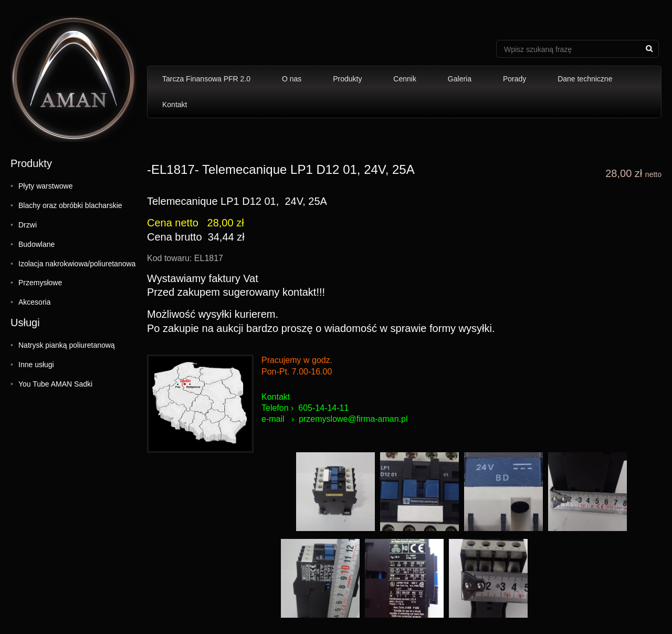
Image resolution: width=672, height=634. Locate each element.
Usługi (25, 323)
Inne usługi (36, 365)
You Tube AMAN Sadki (55, 384)
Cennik (405, 79)
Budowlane (36, 244)
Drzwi (28, 225)
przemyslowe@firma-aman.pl (353, 419)
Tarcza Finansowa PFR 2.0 (206, 79)
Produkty (347, 79)
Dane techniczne (585, 79)
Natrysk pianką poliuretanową (67, 345)
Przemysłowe (40, 283)
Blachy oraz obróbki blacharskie (70, 205)
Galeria (460, 79)
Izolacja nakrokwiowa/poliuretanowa (77, 264)
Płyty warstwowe (45, 186)
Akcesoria (34, 302)
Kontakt (175, 105)
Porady (514, 79)
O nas (292, 79)
